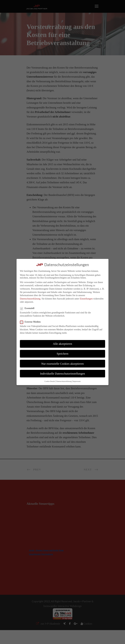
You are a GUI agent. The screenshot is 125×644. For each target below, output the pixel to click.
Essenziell (28, 308)
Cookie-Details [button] (50, 381)
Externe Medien (32, 322)
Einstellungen (86, 299)
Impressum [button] (77, 381)
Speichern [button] (62, 354)
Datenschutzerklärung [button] (64, 381)
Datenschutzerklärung (30, 299)
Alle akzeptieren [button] (62, 344)
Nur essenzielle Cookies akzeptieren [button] (62, 364)
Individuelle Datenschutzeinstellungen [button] (63, 374)
